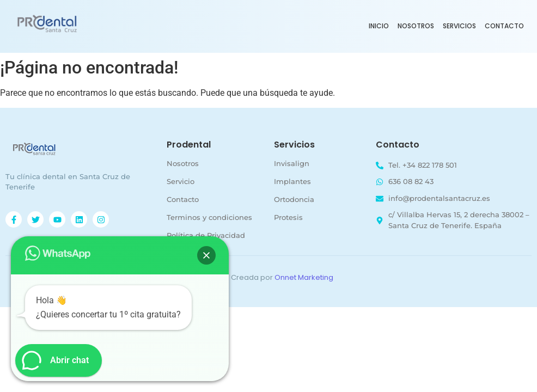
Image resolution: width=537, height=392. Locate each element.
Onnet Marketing (304, 277)
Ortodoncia (294, 199)
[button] (206, 255)
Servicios (459, 26)
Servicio (181, 181)
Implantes (292, 181)
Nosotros (416, 26)
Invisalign (292, 163)
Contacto (504, 26)
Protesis (288, 217)
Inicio (379, 26)
